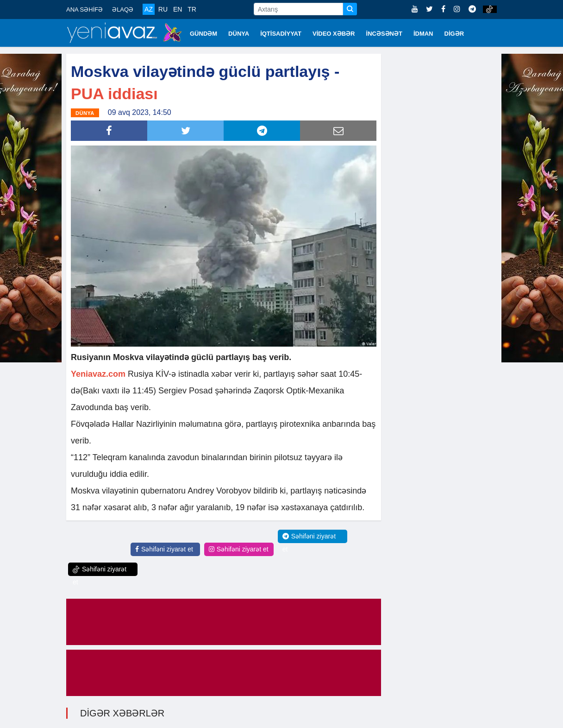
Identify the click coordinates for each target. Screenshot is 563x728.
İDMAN (423, 34)
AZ (149, 9)
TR (192, 9)
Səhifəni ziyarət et (164, 549)
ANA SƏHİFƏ (84, 9)
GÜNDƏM (203, 34)
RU (163, 9)
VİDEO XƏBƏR (334, 34)
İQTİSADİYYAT (281, 34)
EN (178, 9)
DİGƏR (454, 34)
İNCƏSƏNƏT (384, 34)
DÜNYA (239, 34)
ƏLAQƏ (123, 9)
